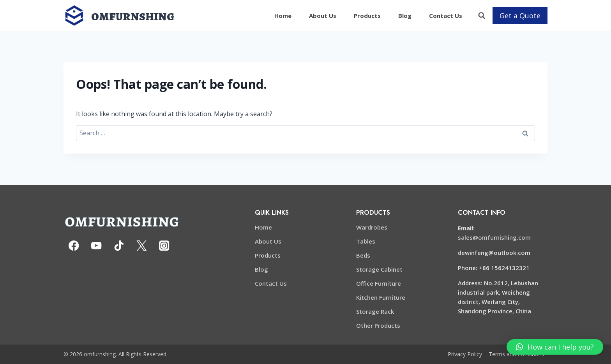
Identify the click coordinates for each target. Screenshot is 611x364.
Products (367, 16)
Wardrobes (372, 227)
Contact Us (446, 16)
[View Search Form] (482, 16)
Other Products (378, 325)
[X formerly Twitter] (142, 246)
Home (283, 16)
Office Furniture (379, 283)
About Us (323, 16)
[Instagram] (164, 246)
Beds (363, 255)
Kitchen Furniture (381, 297)
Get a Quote (520, 16)
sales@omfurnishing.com (494, 237)
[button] (555, 347)
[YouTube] (96, 246)
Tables (366, 241)
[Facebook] (74, 246)
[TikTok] (119, 246)
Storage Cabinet (379, 269)
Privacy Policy (465, 354)
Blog (405, 16)
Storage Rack (375, 311)
